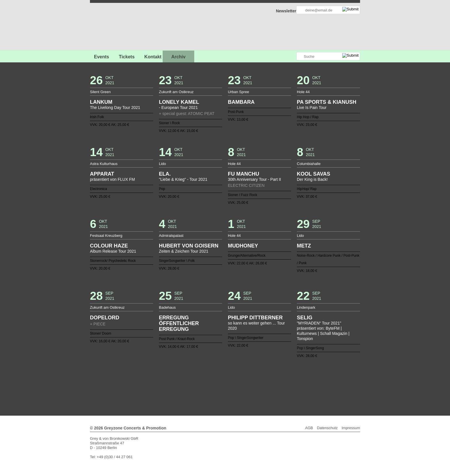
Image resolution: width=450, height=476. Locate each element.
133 (252, 387)
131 (243, 387)
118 (184, 387)
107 (278, 382)
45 (168, 377)
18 (218, 373)
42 (154, 377)
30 (273, 373)
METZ (304, 246)
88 (191, 382)
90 (200, 382)
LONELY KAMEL (179, 102)
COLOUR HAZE (109, 246)
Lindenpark (306, 307)
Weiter (225, 390)
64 (255, 377)
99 (241, 382)
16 (209, 373)
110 (291, 382)
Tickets (127, 57)
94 (218, 382)
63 (250, 377)
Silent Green (100, 92)
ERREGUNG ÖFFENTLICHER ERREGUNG (179, 323)
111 (296, 382)
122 (202, 387)
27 (259, 373)
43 (159, 377)
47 (177, 377)
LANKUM (101, 102)
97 (232, 382)
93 (214, 382)
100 (246, 382)
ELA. (165, 174)
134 (257, 387)
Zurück (225, 365)
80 (154, 382)
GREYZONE (119, 27)
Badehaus (167, 307)
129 (234, 387)
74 (300, 377)
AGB (309, 428)
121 (198, 387)
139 (280, 387)
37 (305, 373)
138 (275, 387)
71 (287, 377)
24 (246, 373)
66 (264, 377)
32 (282, 373)
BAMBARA (241, 102)
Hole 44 (303, 92)
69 (278, 377)
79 (150, 382)
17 (214, 373)
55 (214, 377)
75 (305, 377)
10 (182, 373)
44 (163, 377)
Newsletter (286, 11)
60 (236, 377)
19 (223, 373)
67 (268, 377)
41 (150, 377)
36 (300, 373)
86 (182, 382)
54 (209, 377)
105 (268, 382)
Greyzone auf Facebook (276, 56)
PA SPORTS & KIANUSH (327, 102)
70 (282, 377)
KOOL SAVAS (314, 174)
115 (170, 387)
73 (296, 377)
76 (309, 377)
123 (207, 387)
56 (218, 377)
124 (211, 387)
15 (204, 373)
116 (175, 387)
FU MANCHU (244, 174)
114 (309, 382)
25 (250, 373)
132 (248, 387)
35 (296, 373)
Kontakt (153, 57)
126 (220, 387)
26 (255, 373)
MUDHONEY (243, 246)
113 (305, 382)
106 (273, 382)
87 (186, 382)
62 (246, 377)
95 (223, 382)
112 (300, 382)
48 (182, 377)
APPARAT (102, 174)
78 (145, 382)
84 (172, 382)
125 (216, 387)
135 (261, 387)
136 (266, 387)
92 (209, 382)
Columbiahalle (309, 164)
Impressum (351, 428)
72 (291, 377)
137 (271, 387)
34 (291, 373)
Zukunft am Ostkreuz (176, 92)
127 (225, 387)
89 (195, 382)
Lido (162, 164)
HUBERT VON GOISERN (189, 246)
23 (241, 373)
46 (172, 377)
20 (227, 373)
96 (227, 382)
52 (200, 377)
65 (259, 377)
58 (227, 377)
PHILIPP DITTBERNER (255, 318)
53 (204, 377)
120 (193, 387)
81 (159, 382)
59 (232, 377)
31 (278, 373)
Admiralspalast (171, 236)
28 (264, 373)
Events (101, 57)
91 (204, 382)
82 (163, 382)
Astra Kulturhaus (104, 164)
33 (287, 373)
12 (191, 373)
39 (141, 377)
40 (145, 377)
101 (250, 382)
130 (239, 387)
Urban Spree (239, 92)
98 (236, 382)
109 (287, 382)
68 (273, 377)
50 (191, 377)
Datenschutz (327, 428)
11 (186, 373)
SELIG (305, 318)
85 (177, 382)
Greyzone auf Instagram (292, 56)
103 (259, 382)
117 (179, 387)
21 (232, 373)
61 (241, 377)
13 (195, 373)
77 (141, 382)
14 (200, 373)
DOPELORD (105, 318)
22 (236, 373)
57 (223, 377)
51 (195, 377)
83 (168, 382)
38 (309, 373)
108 (282, 382)
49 (186, 377)
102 (255, 382)
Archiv (178, 57)
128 (230, 387)
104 (264, 382)
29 (268, 373)
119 (189, 387)
